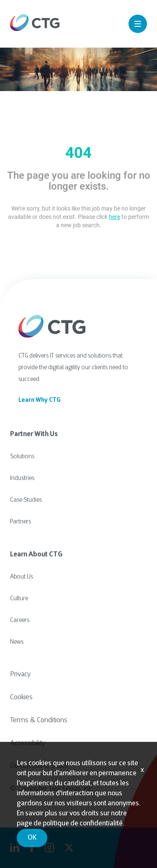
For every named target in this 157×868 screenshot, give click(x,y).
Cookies (21, 698)
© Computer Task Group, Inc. (51, 789)
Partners (21, 522)
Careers (20, 621)
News (17, 642)
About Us (22, 577)
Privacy (20, 675)
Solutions (22, 457)
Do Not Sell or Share (39, 766)
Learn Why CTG (40, 400)
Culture (19, 599)
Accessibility (28, 744)
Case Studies (26, 500)
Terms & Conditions (39, 721)
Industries (22, 478)
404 (78, 153)
